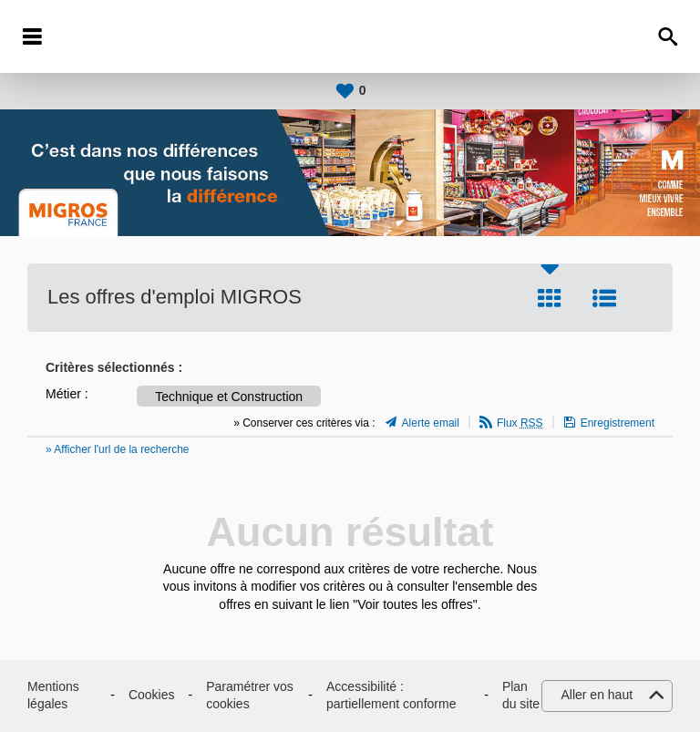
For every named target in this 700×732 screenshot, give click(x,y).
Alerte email (431, 423)
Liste (604, 298)
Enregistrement (618, 423)
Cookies (152, 695)
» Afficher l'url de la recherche (118, 449)
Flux (520, 423)
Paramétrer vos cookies (250, 696)
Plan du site (521, 696)
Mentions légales (53, 696)
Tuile (550, 298)
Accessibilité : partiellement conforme (391, 696)
